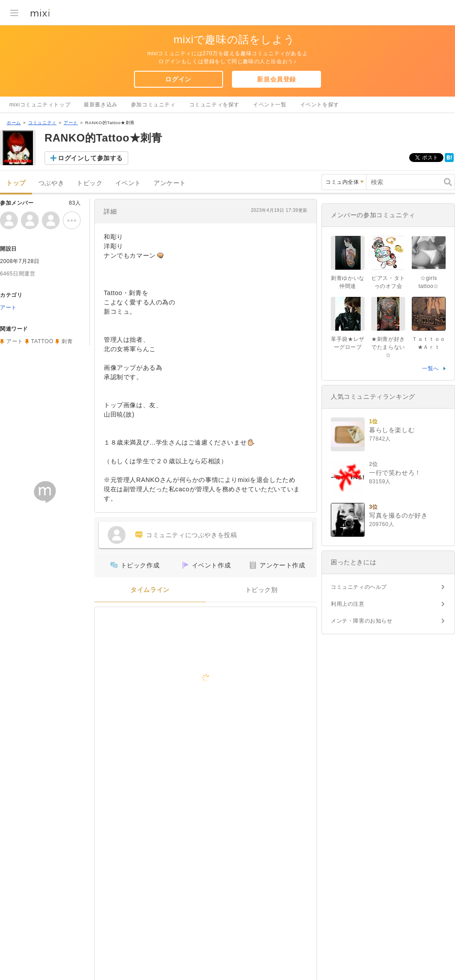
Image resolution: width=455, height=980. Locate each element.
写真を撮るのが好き (398, 515)
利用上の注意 (348, 604)
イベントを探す (320, 105)
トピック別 (262, 590)
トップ (16, 183)
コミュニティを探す (214, 105)
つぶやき (51, 183)
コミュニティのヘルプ (359, 587)
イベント (128, 183)
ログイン (178, 79)
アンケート (170, 183)
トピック (89, 183)
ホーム (14, 123)
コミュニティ (42, 123)
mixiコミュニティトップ (40, 105)
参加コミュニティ (153, 105)
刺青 (67, 341)
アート (71, 123)
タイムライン (150, 590)
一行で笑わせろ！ (395, 473)
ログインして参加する (90, 158)
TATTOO (42, 341)
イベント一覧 (270, 105)
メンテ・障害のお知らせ (362, 621)
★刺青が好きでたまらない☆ (388, 347)
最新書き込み (101, 105)
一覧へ (431, 369)
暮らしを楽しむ (392, 430)
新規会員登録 (276, 79)
